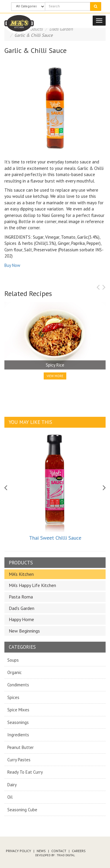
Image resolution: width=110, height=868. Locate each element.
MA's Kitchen (21, 574)
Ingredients (18, 735)
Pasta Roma (21, 597)
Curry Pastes (19, 760)
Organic (15, 672)
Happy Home (21, 619)
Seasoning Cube (22, 810)
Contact (59, 851)
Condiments (18, 685)
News (41, 851)
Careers (79, 851)
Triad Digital (66, 855)
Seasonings (18, 722)
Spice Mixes (18, 710)
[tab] (55, 574)
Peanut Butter (21, 747)
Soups (13, 660)
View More (55, 376)
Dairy (12, 785)
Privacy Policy (18, 851)
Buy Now (12, 265)
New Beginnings (24, 631)
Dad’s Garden (22, 608)
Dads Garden (61, 29)
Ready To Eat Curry (25, 772)
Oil (10, 797)
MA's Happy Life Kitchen (32, 585)
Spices (13, 697)
